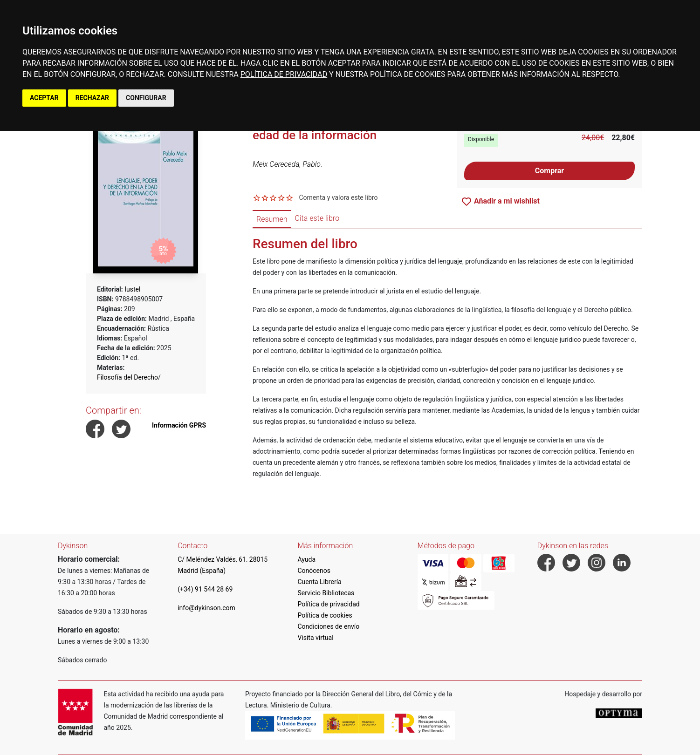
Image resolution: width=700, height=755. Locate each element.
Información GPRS (179, 425)
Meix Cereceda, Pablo (287, 164)
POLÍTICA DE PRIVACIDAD (284, 74)
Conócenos (314, 571)
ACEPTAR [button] (44, 98)
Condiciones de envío (328, 626)
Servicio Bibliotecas (326, 593)
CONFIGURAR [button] (146, 98)
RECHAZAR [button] (92, 98)
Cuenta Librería (319, 582)
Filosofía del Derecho (127, 377)
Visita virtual (315, 638)
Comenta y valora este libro (338, 197)
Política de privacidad (328, 604)
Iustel (132, 289)
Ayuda (306, 559)
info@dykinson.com (206, 608)
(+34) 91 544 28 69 (205, 589)
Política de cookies (325, 615)
